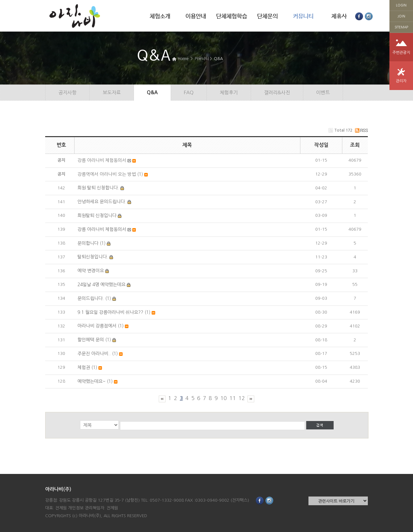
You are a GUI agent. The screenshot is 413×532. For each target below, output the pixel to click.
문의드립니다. (91, 298)
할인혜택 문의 (91, 340)
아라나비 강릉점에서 (97, 326)
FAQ (189, 92)
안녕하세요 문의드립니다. (102, 202)
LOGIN (401, 5)
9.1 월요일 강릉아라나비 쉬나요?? (110, 312)
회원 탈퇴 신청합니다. (98, 188)
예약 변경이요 (91, 271)
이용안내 (196, 16)
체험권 (84, 367)
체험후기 (229, 92)
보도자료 (112, 92)
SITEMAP (401, 27)
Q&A (218, 59)
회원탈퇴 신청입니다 (97, 216)
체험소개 (160, 16)
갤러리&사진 (277, 92)
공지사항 (67, 92)
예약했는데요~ (91, 381)
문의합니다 (88, 243)
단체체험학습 (232, 16)
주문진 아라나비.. (94, 354)
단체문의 (267, 16)
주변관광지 (401, 53)
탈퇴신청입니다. (93, 257)
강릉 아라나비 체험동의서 (102, 229)
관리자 (401, 81)
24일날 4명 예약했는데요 (101, 285)
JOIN (401, 16)
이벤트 (323, 92)
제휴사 (339, 16)
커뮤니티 (303, 16)
